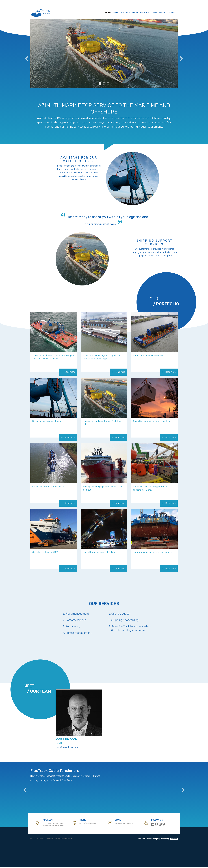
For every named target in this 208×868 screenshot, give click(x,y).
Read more (70, 372)
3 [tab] (108, 84)
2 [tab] (104, 84)
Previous (26, 57)
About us (119, 13)
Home (108, 13)
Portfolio (132, 13)
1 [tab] (100, 84)
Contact (173, 13)
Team (154, 13)
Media (162, 13)
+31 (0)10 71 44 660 (89, 824)
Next (181, 57)
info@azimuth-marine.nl (124, 824)
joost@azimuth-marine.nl (67, 748)
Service (144, 13)
